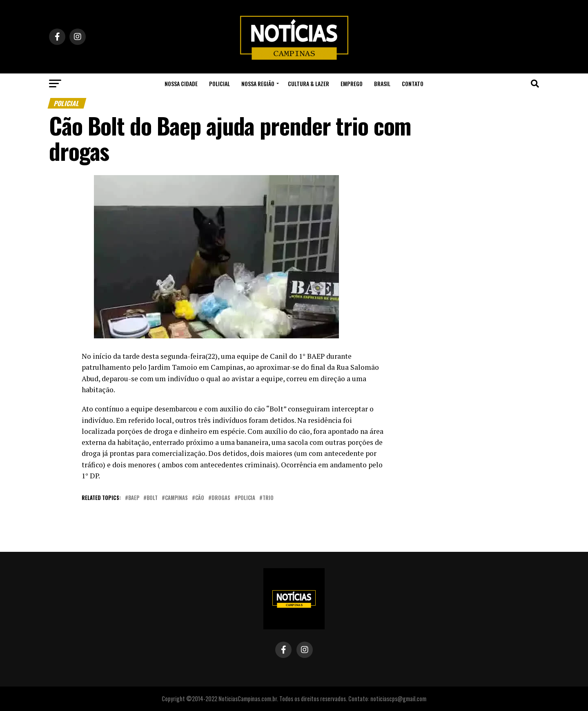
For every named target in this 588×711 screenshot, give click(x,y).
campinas (176, 498)
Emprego (352, 83)
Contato (413, 83)
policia (246, 498)
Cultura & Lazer (308, 83)
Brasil (382, 83)
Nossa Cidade (181, 83)
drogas (221, 498)
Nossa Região (258, 83)
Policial (219, 83)
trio (268, 498)
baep (134, 498)
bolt (152, 498)
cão (200, 498)
